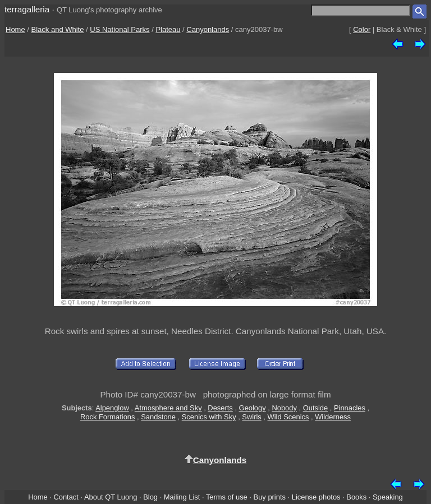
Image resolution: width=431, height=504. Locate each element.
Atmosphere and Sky (168, 408)
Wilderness (333, 417)
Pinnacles (350, 408)
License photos (316, 497)
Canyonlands (208, 29)
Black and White (58, 29)
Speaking (388, 497)
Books (356, 497)
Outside (315, 408)
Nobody (284, 408)
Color (362, 29)
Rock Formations (108, 417)
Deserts (220, 408)
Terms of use (227, 497)
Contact (66, 497)
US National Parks (120, 29)
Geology (253, 408)
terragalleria (27, 9)
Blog (150, 497)
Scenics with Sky (209, 417)
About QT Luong (111, 497)
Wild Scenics (288, 417)
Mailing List (182, 497)
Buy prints (270, 497)
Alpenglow (112, 408)
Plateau (168, 29)
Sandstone (158, 417)
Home (15, 29)
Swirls (251, 417)
